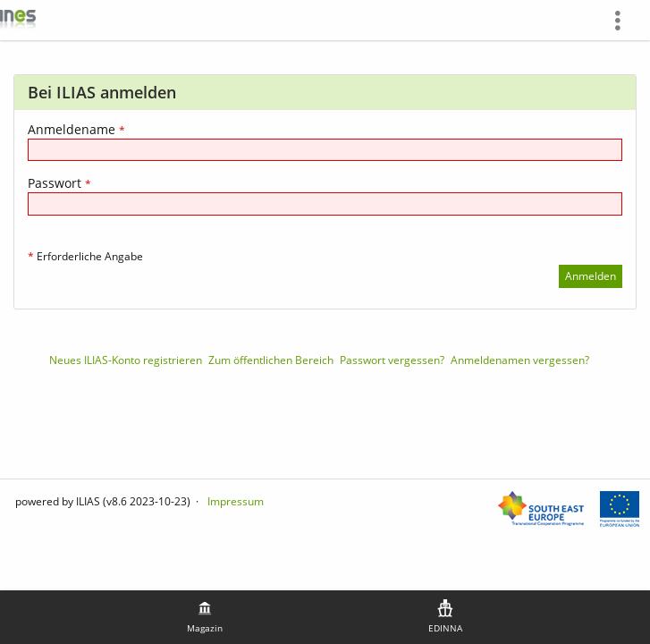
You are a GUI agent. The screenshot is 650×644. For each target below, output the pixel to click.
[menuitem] (624, 20)
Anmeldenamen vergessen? (520, 360)
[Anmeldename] (325, 150)
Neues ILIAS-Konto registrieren (126, 360)
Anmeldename (76, 129)
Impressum (236, 501)
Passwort (59, 183)
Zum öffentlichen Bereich (271, 360)
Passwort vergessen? (392, 360)
